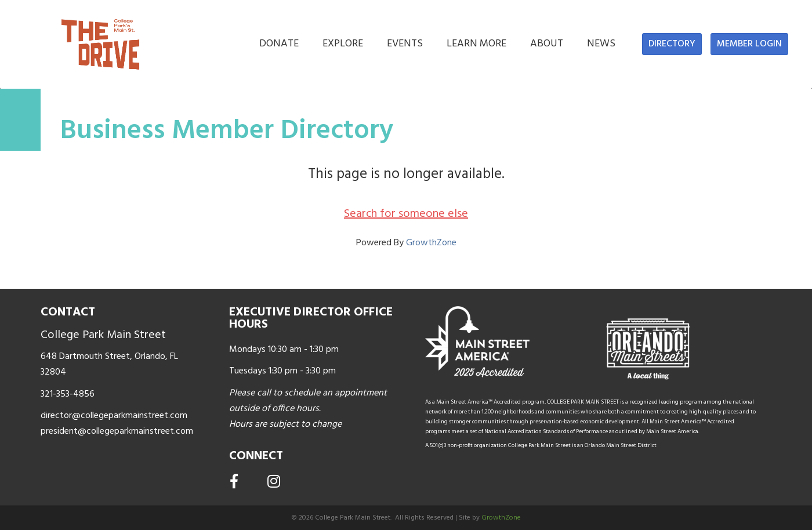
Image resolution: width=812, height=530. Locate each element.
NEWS (601, 44)
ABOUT (547, 44)
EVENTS (405, 44)
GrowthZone (431, 243)
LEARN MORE (476, 44)
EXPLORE (343, 44)
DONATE (279, 44)
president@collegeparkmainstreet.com (117, 431)
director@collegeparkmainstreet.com (114, 416)
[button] (672, 44)
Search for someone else (406, 214)
